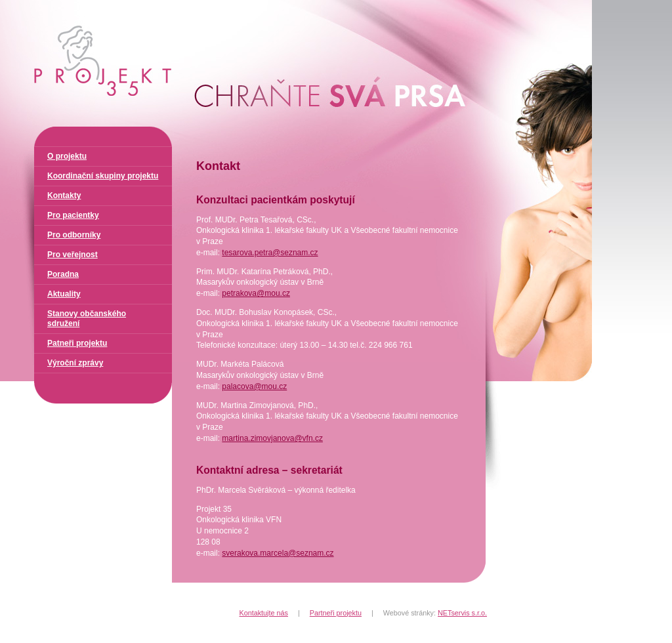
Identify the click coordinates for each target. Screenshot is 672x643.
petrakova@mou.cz (256, 293)
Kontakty (64, 196)
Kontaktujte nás (264, 613)
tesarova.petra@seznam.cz (270, 253)
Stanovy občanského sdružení (87, 319)
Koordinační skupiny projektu (103, 176)
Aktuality (64, 294)
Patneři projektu (77, 343)
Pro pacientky (73, 215)
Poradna (63, 274)
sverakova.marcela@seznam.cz (278, 553)
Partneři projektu (336, 613)
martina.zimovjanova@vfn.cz (272, 438)
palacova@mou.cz (254, 386)
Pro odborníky (74, 235)
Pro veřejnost (73, 255)
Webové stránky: (435, 613)
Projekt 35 (32, 5)
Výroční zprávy (75, 363)
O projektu (67, 156)
